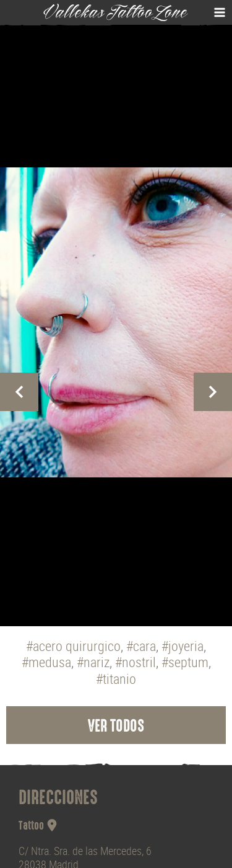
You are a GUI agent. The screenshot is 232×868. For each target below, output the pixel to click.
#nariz (93, 662)
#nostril (135, 662)
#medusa (46, 662)
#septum (185, 662)
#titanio (116, 679)
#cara (141, 646)
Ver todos (116, 727)
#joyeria (183, 646)
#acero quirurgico (73, 646)
